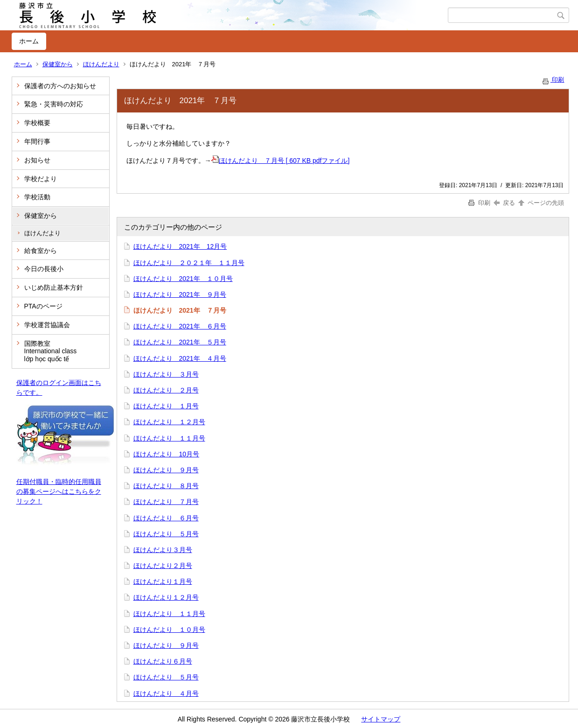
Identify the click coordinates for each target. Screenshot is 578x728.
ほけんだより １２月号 (169, 422)
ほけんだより (101, 64)
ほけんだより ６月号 (166, 518)
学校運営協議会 (47, 325)
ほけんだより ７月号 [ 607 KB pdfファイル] (281, 161)
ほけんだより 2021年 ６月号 (180, 326)
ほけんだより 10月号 (167, 454)
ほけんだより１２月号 (166, 597)
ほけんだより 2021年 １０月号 (183, 279)
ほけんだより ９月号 (166, 470)
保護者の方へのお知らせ (60, 86)
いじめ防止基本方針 (54, 287)
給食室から (41, 251)
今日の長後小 (44, 269)
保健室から (58, 64)
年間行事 (37, 141)
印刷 (553, 80)
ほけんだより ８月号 (166, 486)
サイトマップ (381, 719)
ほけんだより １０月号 (169, 630)
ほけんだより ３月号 (166, 374)
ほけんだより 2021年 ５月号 (180, 342)
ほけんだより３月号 (163, 550)
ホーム (29, 41)
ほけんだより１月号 (163, 581)
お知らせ (37, 160)
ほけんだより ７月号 (166, 502)
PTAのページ (43, 306)
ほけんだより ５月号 (166, 534)
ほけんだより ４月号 (166, 693)
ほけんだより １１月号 (169, 438)
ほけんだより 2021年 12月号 (180, 246)
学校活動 (37, 197)
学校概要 (37, 123)
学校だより (41, 179)
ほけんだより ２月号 (166, 390)
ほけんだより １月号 (166, 406)
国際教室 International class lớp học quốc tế (51, 351)
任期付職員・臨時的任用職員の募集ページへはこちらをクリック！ (59, 491)
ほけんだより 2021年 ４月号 (180, 358)
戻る (505, 203)
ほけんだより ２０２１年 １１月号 (189, 263)
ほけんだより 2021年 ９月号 (180, 294)
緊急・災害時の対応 (54, 104)
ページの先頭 (541, 203)
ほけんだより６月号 (163, 661)
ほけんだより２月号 (163, 566)
